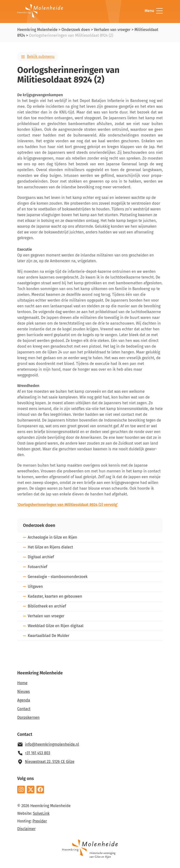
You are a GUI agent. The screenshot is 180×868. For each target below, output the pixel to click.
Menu (154, 11)
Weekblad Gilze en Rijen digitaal (56, 626)
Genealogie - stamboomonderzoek (58, 577)
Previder (40, 821)
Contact (24, 709)
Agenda (24, 700)
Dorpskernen (28, 717)
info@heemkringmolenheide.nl (52, 744)
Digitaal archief (41, 557)
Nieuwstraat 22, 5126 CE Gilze (50, 762)
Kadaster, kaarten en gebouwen (55, 596)
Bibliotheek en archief (47, 606)
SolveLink (41, 813)
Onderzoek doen (76, 30)
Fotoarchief (37, 567)
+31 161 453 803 (38, 753)
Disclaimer (26, 829)
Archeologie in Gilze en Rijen (52, 537)
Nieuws (23, 692)
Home (22, 683)
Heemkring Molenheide (37, 30)
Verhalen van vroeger (112, 30)
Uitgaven (35, 586)
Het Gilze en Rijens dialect (50, 547)
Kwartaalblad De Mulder (49, 636)
